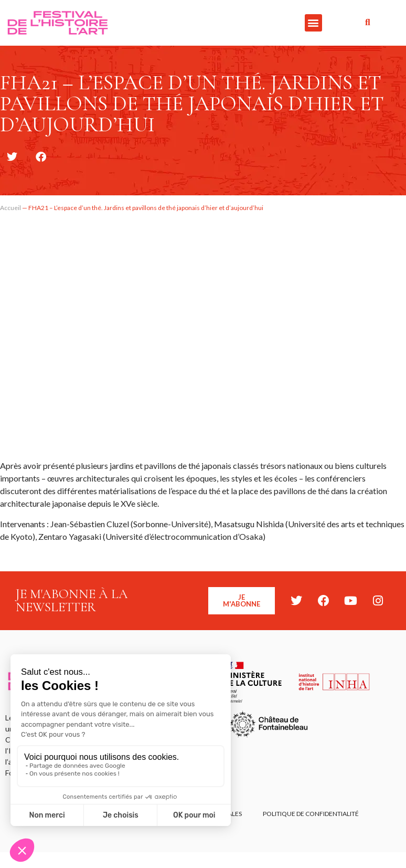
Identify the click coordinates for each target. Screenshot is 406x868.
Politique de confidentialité (311, 814)
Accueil (10, 208)
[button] (313, 23)
